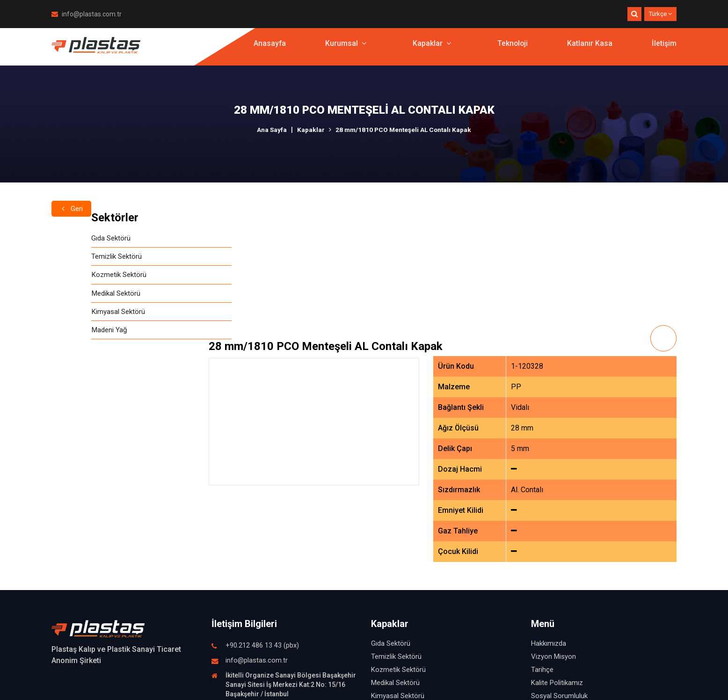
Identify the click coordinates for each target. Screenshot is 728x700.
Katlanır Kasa (590, 49)
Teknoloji (512, 49)
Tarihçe (542, 543)
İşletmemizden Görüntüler (571, 595)
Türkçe (660, 14)
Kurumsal (345, 49)
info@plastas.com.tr (87, 14)
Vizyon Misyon (553, 530)
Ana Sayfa (270, 130)
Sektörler (75, 218)
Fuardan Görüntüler (561, 608)
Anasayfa (269, 49)
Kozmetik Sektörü (81, 277)
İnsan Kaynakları (556, 582)
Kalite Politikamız (557, 556)
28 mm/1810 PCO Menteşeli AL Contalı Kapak (404, 130)
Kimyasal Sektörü (80, 315)
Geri (72, 195)
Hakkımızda (549, 517)
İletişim (664, 49)
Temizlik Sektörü (79, 258)
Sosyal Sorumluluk (559, 569)
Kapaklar (431, 49)
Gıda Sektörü (72, 238)
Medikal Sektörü (78, 296)
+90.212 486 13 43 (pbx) (262, 519)
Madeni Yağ (70, 334)
